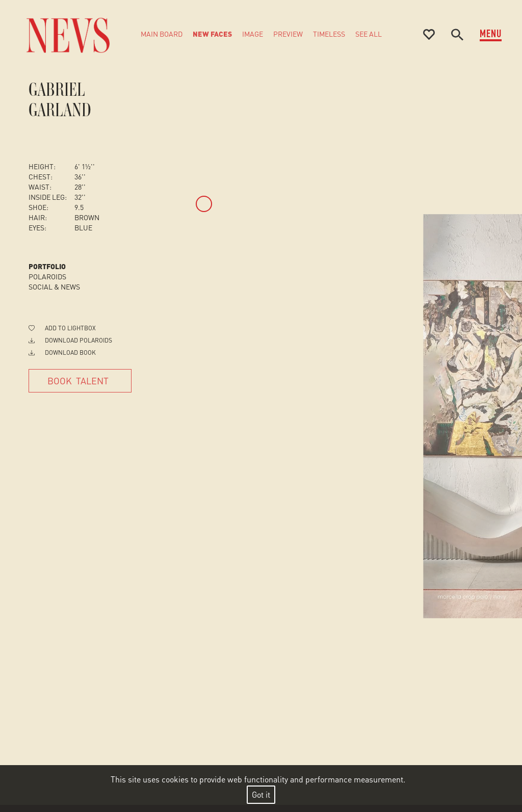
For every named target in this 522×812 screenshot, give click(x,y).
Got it (261, 794)
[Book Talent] (80, 381)
